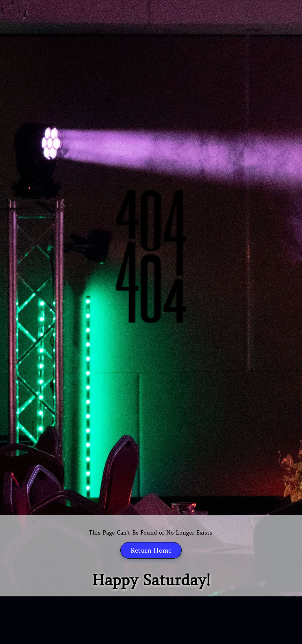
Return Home (151, 550)
